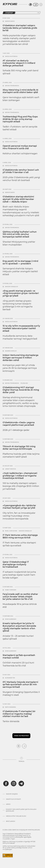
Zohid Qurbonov (11, 619)
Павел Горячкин (11, 590)
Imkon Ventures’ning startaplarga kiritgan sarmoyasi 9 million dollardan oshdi (20, 358)
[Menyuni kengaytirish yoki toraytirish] (41, 5)
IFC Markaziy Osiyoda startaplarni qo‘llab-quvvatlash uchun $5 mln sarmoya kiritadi (20, 685)
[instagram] (14, 784)
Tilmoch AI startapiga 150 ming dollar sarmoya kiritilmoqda (19, 448)
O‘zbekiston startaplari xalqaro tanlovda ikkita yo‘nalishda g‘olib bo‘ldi (20, 28)
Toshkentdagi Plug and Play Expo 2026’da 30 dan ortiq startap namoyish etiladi (20, 119)
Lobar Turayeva (10, 469)
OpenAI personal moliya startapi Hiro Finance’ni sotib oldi (20, 147)
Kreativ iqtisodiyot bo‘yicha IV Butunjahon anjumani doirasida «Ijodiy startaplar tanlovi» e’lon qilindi (19, 627)
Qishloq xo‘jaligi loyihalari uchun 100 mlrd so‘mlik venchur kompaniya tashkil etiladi (20, 234)
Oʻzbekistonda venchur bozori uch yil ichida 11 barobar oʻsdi (21, 171)
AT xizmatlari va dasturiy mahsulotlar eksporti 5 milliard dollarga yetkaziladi (19, 63)
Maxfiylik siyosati (13, 799)
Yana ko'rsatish (21, 736)
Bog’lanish (11, 821)
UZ (36, 5)
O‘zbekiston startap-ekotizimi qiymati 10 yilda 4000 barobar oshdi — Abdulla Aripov (18, 199)
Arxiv (8, 804)
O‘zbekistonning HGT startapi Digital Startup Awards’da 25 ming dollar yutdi (21, 390)
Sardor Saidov (10, 21)
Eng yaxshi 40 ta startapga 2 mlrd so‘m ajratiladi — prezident (20, 262)
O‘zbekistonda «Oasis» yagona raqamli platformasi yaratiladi (19, 424)
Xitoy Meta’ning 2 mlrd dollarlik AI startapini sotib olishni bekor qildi (20, 91)
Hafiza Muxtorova (11, 56)
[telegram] (21, 784)
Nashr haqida (12, 794)
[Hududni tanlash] (30, 5)
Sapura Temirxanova (12, 86)
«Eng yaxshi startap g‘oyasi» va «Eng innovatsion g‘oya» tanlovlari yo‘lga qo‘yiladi (21, 293)
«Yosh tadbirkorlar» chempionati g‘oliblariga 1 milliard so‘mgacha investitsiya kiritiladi (20, 476)
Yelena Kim (24, 383)
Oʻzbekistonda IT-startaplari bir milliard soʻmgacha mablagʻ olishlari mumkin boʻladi (19, 714)
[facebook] (6, 784)
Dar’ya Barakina (10, 707)
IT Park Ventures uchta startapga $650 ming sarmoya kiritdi (20, 536)
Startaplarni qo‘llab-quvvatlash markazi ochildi (19, 656)
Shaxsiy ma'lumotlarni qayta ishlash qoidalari (21, 810)
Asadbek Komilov (11, 351)
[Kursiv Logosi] (10, 4)
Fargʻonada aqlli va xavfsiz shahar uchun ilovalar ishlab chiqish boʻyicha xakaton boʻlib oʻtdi (20, 597)
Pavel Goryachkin (11, 531)
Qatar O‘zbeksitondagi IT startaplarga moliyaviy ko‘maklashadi (16, 564)
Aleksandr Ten (10, 678)
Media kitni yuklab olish (16, 816)
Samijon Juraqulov (11, 287)
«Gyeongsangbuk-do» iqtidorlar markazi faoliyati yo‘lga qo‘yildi (19, 507)
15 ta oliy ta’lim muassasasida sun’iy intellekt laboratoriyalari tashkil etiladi (21, 328)
